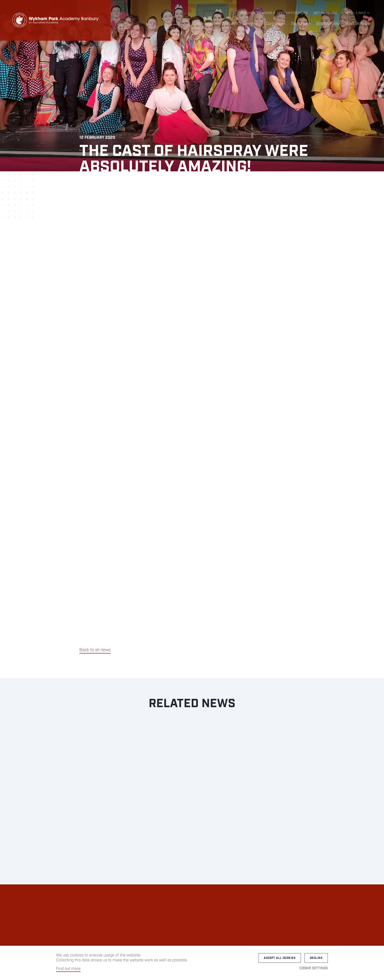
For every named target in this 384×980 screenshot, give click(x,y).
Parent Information (243, 24)
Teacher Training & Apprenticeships (274, 13)
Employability (328, 24)
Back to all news (95, 650)
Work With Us (357, 24)
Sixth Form (301, 24)
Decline (316, 958)
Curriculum (276, 24)
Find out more (68, 969)
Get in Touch (325, 13)
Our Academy (209, 24)
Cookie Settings (314, 968)
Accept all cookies (280, 958)
